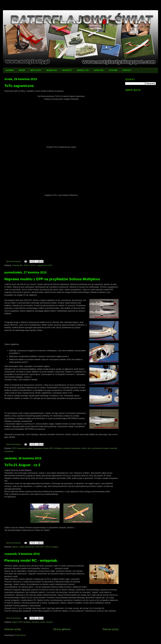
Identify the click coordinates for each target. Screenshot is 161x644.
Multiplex (58, 448)
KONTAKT (127, 70)
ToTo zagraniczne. (19, 86)
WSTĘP (22, 70)
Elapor (15, 622)
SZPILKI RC (99, 70)
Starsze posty (111, 629)
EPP (14, 448)
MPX (52, 448)
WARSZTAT (67, 70)
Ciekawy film (17, 265)
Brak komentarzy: (14, 261)
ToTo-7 (33, 265)
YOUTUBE (113, 70)
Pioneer (49, 622)
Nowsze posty (13, 629)
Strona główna (62, 629)
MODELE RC (52, 70)
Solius (84, 448)
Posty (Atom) (20, 635)
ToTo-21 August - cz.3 (22, 465)
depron (15, 547)
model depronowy (26, 547)
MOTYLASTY (36, 70)
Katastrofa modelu (24, 448)
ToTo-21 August (52, 547)
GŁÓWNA (10, 70)
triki (89, 448)
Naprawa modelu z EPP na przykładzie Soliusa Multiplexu (52, 279)
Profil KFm (39, 547)
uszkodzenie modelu (100, 448)
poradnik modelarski (72, 448)
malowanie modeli (41, 448)
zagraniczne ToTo (45, 265)
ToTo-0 (27, 265)
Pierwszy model (38, 622)
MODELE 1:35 (83, 70)
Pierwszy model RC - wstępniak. (31, 560)
